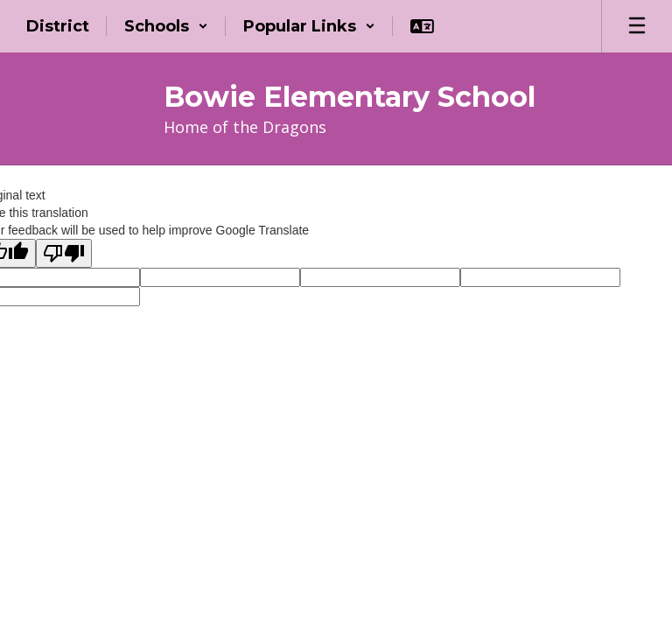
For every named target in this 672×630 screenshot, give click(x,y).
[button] (166, 26)
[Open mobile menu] (637, 26)
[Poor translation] (64, 253)
